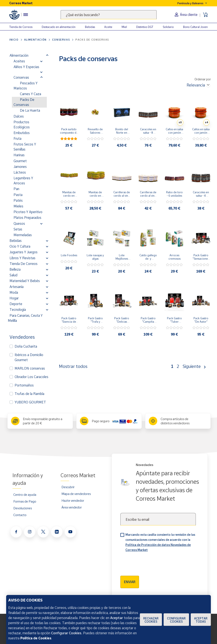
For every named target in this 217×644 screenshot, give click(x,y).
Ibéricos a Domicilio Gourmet (29, 357)
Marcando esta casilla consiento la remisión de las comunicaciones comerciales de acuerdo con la (160, 542)
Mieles (18, 206)
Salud (13, 275)
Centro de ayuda (25, 495)
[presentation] (153, 562)
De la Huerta (30, 110)
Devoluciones (23, 508)
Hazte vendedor (73, 500)
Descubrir (68, 487)
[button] (47, 55)
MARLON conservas (30, 368)
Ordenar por (203, 79)
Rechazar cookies (151, 620)
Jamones (20, 167)
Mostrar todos (73, 366)
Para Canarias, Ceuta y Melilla (25, 318)
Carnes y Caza (31, 94)
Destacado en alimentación (59, 27)
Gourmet (20, 161)
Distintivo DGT (145, 27)
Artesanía (17, 287)
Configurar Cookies (176, 620)
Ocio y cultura (20, 246)
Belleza (15, 269)
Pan (16, 189)
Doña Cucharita (26, 346)
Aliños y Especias (26, 67)
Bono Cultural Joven (195, 27)
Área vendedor (72, 507)
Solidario (168, 27)
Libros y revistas (22, 258)
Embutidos (22, 133)
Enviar (130, 582)
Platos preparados (27, 218)
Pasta (18, 195)
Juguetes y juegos (24, 252)
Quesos (19, 223)
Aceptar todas (201, 620)
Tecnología (18, 310)
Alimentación (35, 40)
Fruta (17, 138)
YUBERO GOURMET (30, 402)
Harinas (19, 155)
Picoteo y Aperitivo (28, 212)
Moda (14, 292)
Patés (18, 200)
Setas (18, 229)
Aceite (108, 27)
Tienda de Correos (21, 27)
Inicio (14, 40)
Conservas (61, 40)
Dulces (19, 116)
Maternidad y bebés (25, 281)
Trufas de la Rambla (29, 394)
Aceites (19, 61)
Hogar (14, 298)
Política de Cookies (36, 638)
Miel (124, 27)
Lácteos (20, 172)
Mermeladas (23, 235)
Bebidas (90, 27)
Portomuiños (24, 385)
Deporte (16, 304)
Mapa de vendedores (76, 494)
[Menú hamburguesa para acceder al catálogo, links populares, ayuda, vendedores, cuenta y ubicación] (26, 15)
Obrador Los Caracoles (31, 377)
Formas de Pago (25, 501)
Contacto (20, 515)
